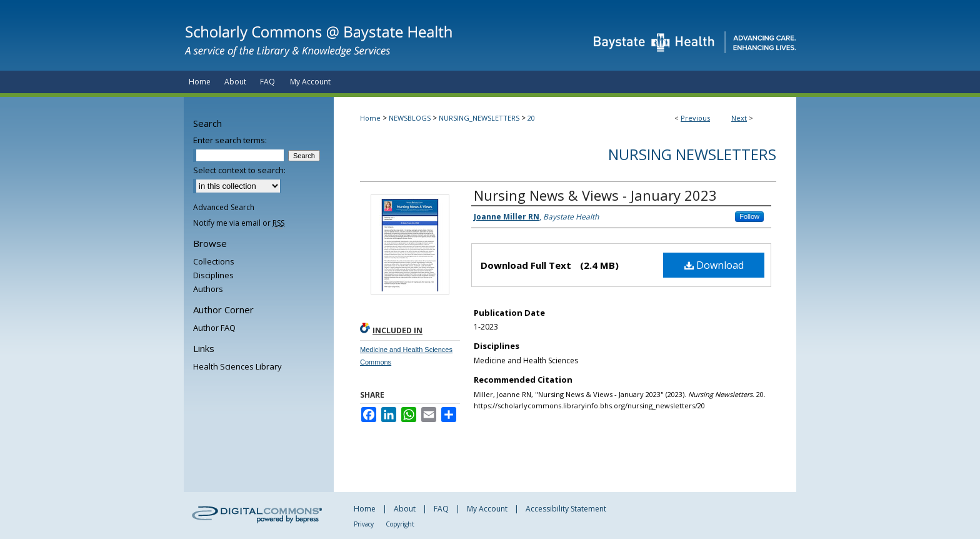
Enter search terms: (230, 140)
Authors (208, 289)
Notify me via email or (239, 223)
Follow (749, 216)
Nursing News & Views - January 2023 (595, 195)
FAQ (441, 509)
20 (531, 118)
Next (739, 118)
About (405, 509)
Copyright (400, 524)
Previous (695, 118)
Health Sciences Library (237, 366)
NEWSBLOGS (410, 118)
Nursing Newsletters (692, 154)
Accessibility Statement (566, 509)
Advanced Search (224, 207)
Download (714, 265)
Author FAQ (214, 328)
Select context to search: (239, 170)
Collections (214, 261)
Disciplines (213, 275)
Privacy (364, 524)
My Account (487, 509)
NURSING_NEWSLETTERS (479, 118)
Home (370, 118)
